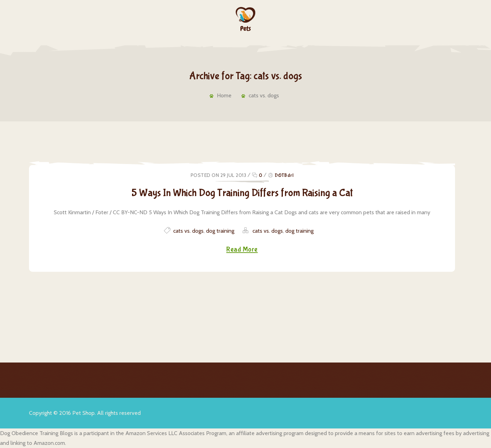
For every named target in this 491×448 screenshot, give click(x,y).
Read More (242, 250)
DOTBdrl (284, 176)
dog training (220, 231)
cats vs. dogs (264, 95)
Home (222, 95)
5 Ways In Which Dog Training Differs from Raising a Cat (242, 193)
